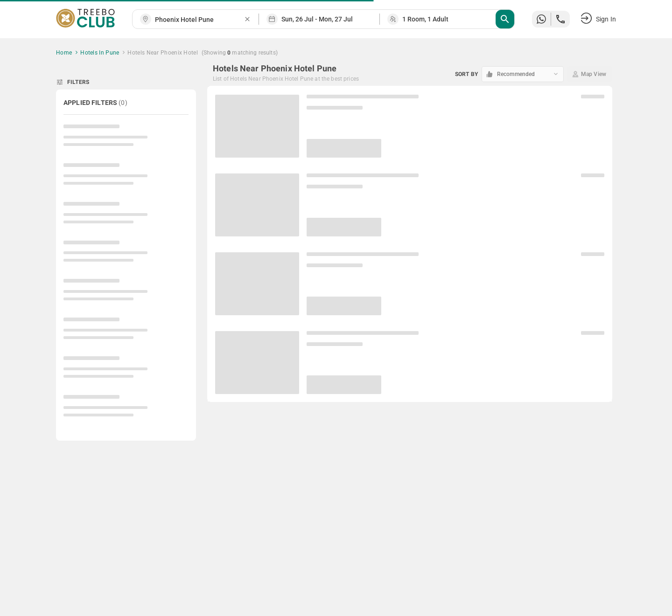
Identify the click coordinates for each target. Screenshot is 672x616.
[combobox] (199, 20)
